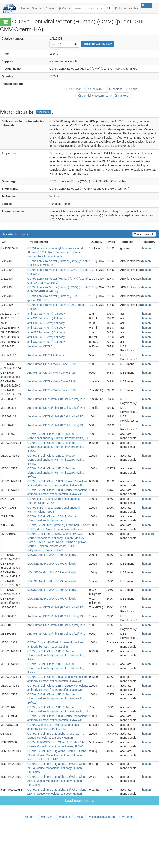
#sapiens (65, 817)
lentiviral (95, 89)
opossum (148, 534)
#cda (80, 817)
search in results (144, 234)
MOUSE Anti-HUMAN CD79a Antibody (52, 555)
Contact (51, 8)
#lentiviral (47, 817)
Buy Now (98, 44)
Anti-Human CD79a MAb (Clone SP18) (52, 364)
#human (30, 817)
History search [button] (127, 8)
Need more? (43, 112)
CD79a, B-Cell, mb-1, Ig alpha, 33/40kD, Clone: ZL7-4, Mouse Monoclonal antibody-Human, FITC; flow (57, 768)
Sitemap (37, 8)
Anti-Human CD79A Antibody (46, 355)
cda (133, 89)
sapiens (116, 89)
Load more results (79, 801)
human (76, 89)
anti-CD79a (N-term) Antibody (46, 314)
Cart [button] (64, 8)
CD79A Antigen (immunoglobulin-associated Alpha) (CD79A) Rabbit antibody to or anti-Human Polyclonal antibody (55, 252)
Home (25, 8)
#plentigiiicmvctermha (103, 817)
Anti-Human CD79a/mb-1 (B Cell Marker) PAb (56, 399)
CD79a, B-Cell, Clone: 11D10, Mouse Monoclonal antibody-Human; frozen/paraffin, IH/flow (56, 447)
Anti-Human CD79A (40, 346)
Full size (147, 6)
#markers (128, 817)
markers (121, 96)
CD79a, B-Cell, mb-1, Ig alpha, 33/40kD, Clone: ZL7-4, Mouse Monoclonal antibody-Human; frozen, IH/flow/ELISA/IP (57, 755)
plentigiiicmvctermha (93, 96)
